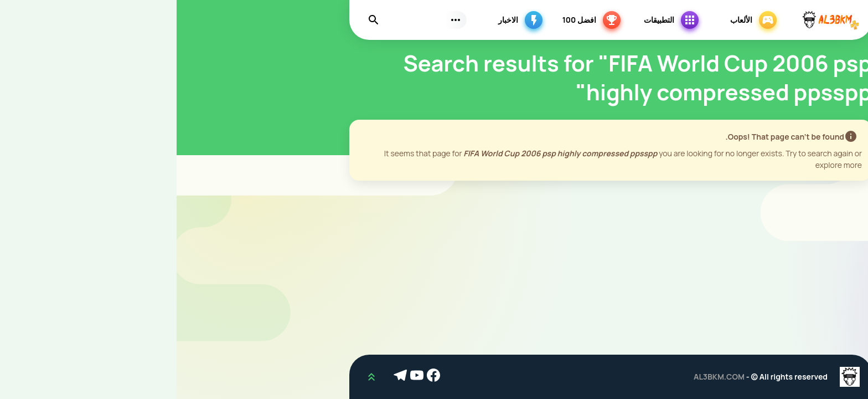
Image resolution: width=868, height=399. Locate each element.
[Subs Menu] (279, 20)
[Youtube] (242, 377)
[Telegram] (225, 377)
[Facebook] (259, 377)
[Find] (197, 20)
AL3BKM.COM (542, 377)
